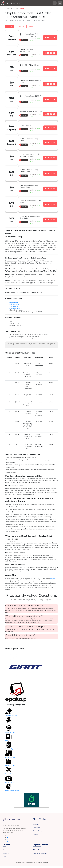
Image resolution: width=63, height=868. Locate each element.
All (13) (10, 27)
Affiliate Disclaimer (39, 850)
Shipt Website (14, 303)
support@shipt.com (16, 308)
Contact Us (37, 828)
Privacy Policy (37, 831)
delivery (53, 578)
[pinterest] (7, 841)
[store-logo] (31, 667)
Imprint (35, 834)
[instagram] (7, 839)
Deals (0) (32, 27)
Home (8, 9)
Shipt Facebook (14, 305)
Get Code (50, 38)
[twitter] (7, 837)
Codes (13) (20, 27)
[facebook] (7, 836)
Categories (6, 853)
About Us (36, 824)
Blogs (4, 857)
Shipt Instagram (14, 306)
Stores (15, 9)
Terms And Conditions (40, 853)
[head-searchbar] (55, 3)
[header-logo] (27, 3)
